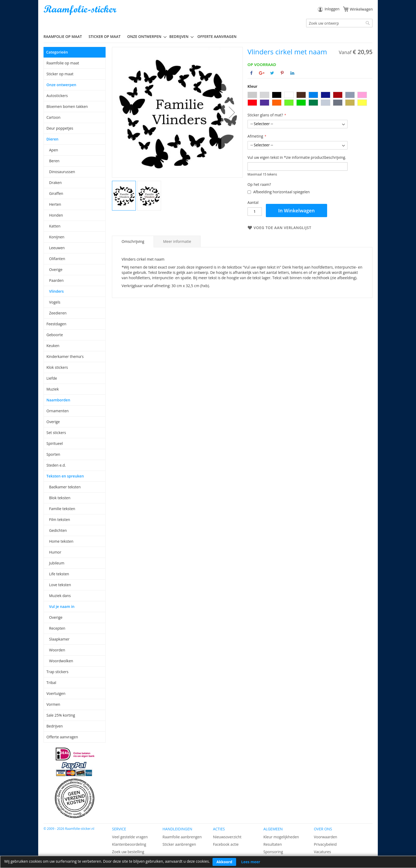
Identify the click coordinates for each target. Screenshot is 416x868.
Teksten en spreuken (65, 476)
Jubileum (57, 563)
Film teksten (60, 520)
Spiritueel (55, 443)
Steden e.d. (56, 465)
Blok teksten (60, 498)
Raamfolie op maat (63, 63)
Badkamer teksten (65, 487)
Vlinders (56, 291)
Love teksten (60, 585)
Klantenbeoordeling (129, 844)
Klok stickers (57, 367)
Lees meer (251, 862)
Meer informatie (177, 241)
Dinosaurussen (62, 172)
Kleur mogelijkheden (281, 837)
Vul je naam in (62, 606)
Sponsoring (273, 852)
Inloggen (332, 9)
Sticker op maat (60, 74)
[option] (252, 95)
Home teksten (61, 541)
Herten (55, 204)
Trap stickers (57, 672)
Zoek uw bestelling (128, 852)
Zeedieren (58, 313)
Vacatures (322, 852)
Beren (54, 161)
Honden (56, 215)
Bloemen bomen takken (67, 106)
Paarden (56, 280)
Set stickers (56, 433)
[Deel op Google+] (262, 73)
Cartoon (53, 117)
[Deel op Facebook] (251, 73)
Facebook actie (226, 844)
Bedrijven (55, 726)
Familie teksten (62, 509)
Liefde (52, 378)
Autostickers (57, 96)
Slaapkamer (59, 639)
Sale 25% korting (61, 715)
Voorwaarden (326, 837)
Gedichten (58, 530)
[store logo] (81, 10)
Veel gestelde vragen (130, 837)
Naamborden (58, 400)
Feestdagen (56, 324)
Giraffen (56, 193)
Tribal (51, 683)
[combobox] (339, 23)
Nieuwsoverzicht (227, 837)
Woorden (57, 650)
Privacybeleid (325, 844)
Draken (55, 183)
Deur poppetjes (60, 128)
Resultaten (273, 844)
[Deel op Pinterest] (282, 73)
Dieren (52, 139)
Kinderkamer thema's (65, 356)
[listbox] (310, 99)
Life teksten (59, 574)
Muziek (53, 389)
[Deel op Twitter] (272, 73)
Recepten (57, 628)
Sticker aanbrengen (179, 844)
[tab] (133, 242)
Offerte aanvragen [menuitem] (217, 36)
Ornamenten (58, 411)
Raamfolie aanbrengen (182, 837)
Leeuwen (57, 248)
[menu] (208, 37)
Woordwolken (61, 661)
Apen (54, 150)
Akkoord (224, 862)
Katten (55, 226)
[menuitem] (65, 36)
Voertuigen (56, 693)
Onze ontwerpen (61, 85)
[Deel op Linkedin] (292, 73)
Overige (56, 269)
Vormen (53, 704)
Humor (55, 552)
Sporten (53, 454)
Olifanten (57, 259)
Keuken (53, 346)
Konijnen (57, 237)
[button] (232, 112)
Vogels (55, 302)
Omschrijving (133, 241)
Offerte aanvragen (62, 737)
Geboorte (55, 335)
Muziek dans (60, 596)
